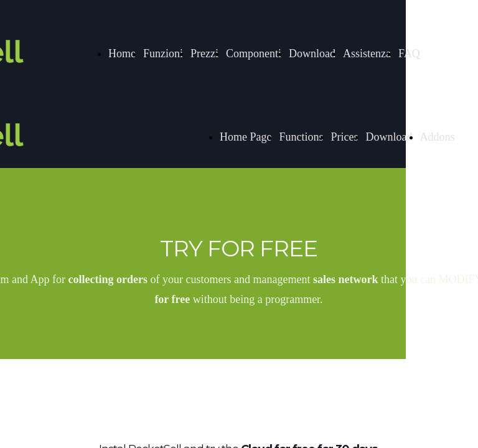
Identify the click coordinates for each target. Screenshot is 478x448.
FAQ (409, 54)
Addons (438, 137)
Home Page (246, 137)
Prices (345, 137)
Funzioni (163, 54)
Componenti (254, 54)
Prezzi (204, 54)
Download (312, 54)
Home (122, 54)
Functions (301, 137)
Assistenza (367, 54)
